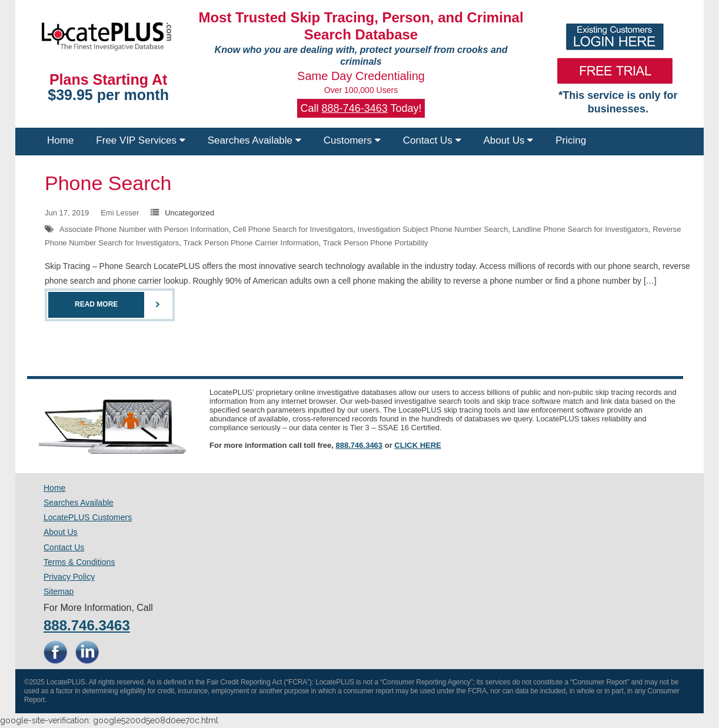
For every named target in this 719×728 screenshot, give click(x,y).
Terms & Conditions (79, 562)
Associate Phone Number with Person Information (144, 229)
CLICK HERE (417, 445)
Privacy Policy (69, 577)
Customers (352, 140)
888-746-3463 (355, 108)
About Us (509, 140)
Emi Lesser (120, 213)
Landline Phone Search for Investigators (580, 229)
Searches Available (254, 140)
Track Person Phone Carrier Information (251, 243)
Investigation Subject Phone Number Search (433, 229)
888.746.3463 (359, 445)
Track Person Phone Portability (376, 243)
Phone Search (108, 183)
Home (60, 140)
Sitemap (59, 591)
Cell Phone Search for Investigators (293, 229)
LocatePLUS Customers (88, 517)
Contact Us (432, 140)
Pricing (571, 140)
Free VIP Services (140, 140)
